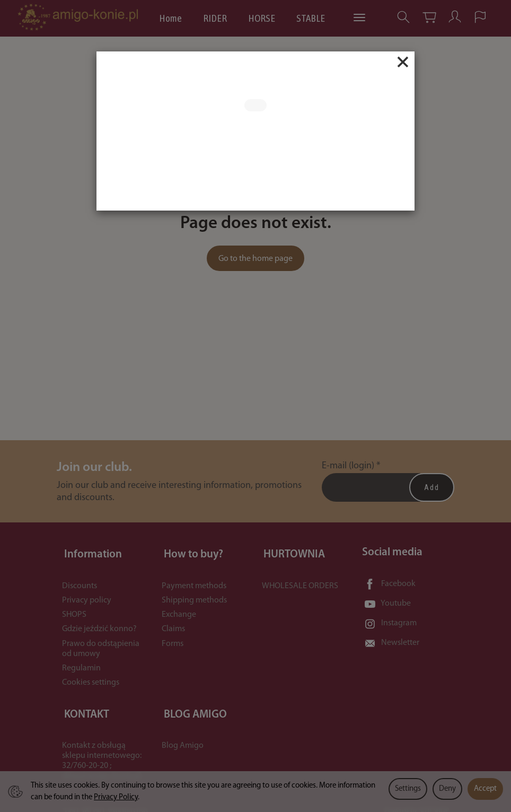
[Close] (403, 62)
